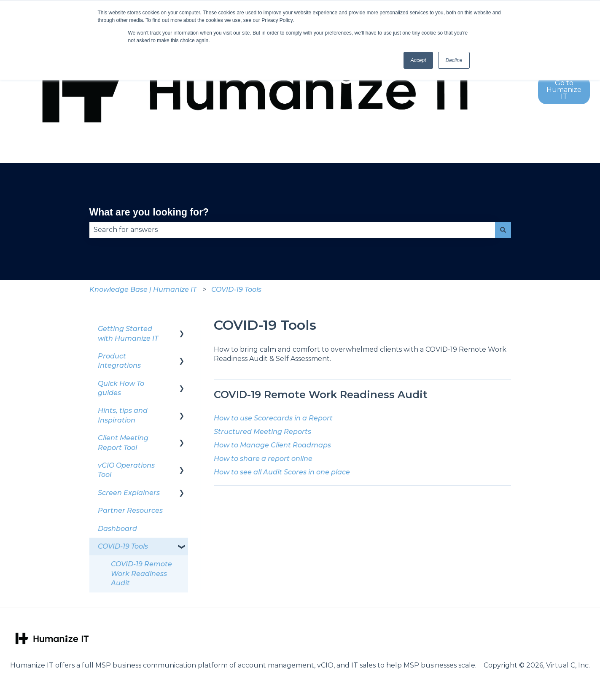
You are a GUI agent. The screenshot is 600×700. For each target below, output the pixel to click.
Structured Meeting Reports (262, 432)
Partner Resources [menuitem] (130, 510)
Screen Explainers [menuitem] (129, 493)
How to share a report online (263, 459)
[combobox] (292, 230)
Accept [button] (418, 60)
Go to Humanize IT (564, 90)
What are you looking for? (149, 212)
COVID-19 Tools (236, 289)
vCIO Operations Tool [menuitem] (126, 470)
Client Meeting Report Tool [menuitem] (123, 443)
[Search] (503, 230)
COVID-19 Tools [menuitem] (123, 546)
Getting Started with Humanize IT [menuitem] (128, 333)
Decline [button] (454, 60)
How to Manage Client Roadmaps (272, 445)
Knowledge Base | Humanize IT (143, 289)
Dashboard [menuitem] (117, 529)
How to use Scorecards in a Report (273, 418)
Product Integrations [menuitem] (119, 361)
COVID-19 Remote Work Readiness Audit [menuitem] (141, 573)
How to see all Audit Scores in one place (282, 472)
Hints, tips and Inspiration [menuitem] (123, 415)
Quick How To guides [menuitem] (121, 388)
